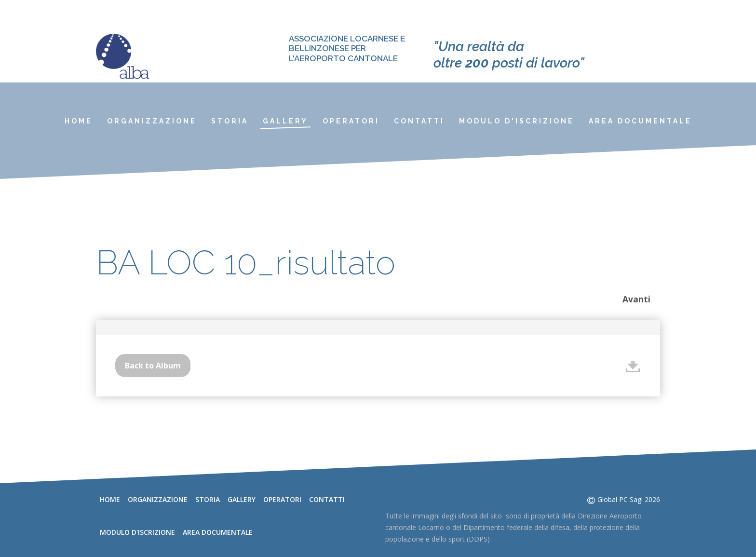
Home (79, 121)
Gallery (285, 121)
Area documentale (640, 121)
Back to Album (153, 366)
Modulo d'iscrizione (517, 121)
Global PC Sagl (620, 499)
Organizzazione (152, 121)
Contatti (419, 121)
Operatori (351, 121)
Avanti (636, 299)
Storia (230, 121)
